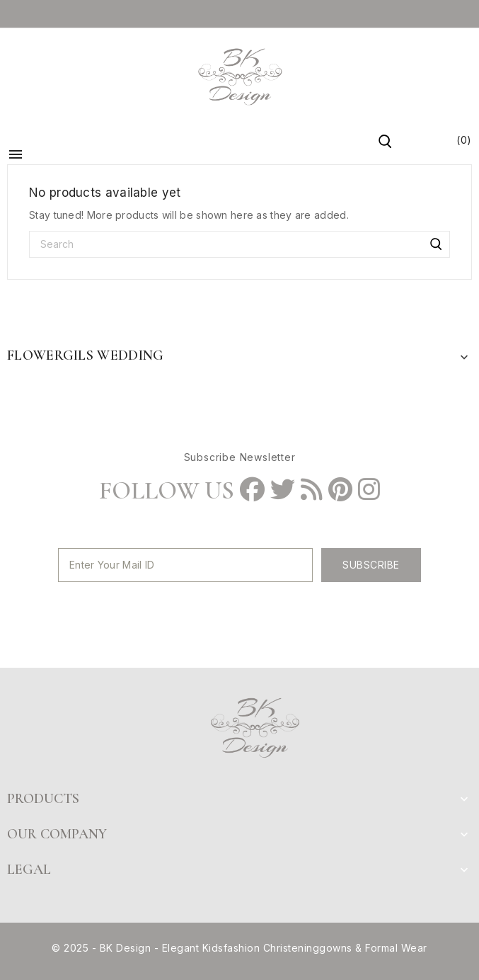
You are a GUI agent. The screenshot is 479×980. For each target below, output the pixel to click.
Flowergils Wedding (85, 355)
